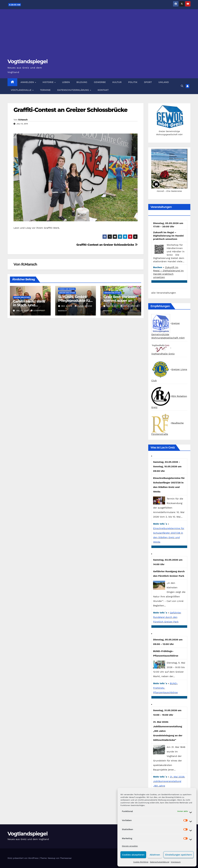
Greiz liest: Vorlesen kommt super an (120, 299)
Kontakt (103, 90)
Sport (148, 82)
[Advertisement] (99, 36)
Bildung (82, 82)
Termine (45, 90)
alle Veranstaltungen (164, 293)
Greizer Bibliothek (22, 297)
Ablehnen (155, 855)
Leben (66, 82)
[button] (182, 86)
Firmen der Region (67, 289)
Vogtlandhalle (21, 90)
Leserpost (38, 311)
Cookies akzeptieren (133, 855)
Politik (133, 82)
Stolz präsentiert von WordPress (23, 858)
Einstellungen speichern (179, 855)
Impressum (176, 862)
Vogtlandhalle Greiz (163, 354)
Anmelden (28, 82)
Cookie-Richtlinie (141, 862)
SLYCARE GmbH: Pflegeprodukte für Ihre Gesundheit (75, 301)
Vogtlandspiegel (28, 61)
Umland (164, 82)
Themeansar (66, 858)
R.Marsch (23, 120)
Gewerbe (100, 82)
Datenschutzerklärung (160, 862)
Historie (48, 82)
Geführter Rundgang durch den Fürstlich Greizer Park (167, 617)
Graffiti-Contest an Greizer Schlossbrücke (70, 110)
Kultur (117, 82)
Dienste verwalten (130, 846)
